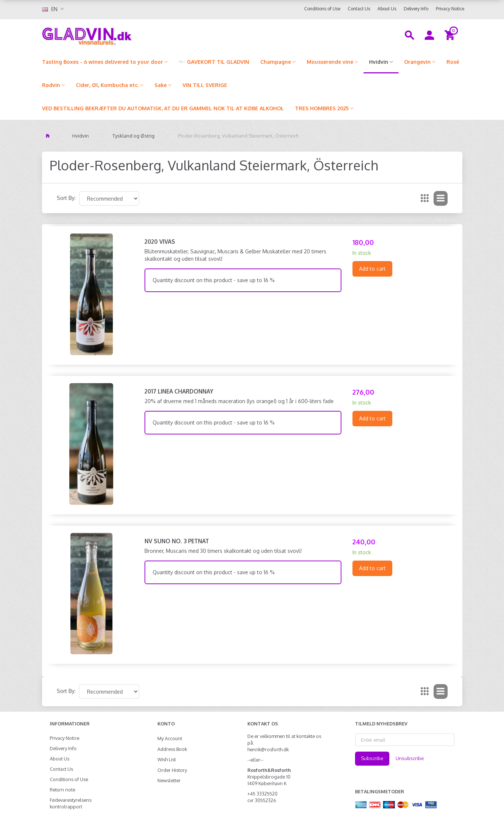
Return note (62, 790)
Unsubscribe (410, 758)
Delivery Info (416, 9)
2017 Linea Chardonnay (179, 391)
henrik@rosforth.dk (268, 749)
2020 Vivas (160, 242)
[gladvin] (117, 35)
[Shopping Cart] (451, 35)
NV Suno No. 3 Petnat (177, 541)
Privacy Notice (450, 9)
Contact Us (359, 9)
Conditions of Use (322, 9)
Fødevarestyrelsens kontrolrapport (71, 803)
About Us (387, 9)
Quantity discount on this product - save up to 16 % (214, 280)
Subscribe (372, 758)
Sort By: (66, 198)
